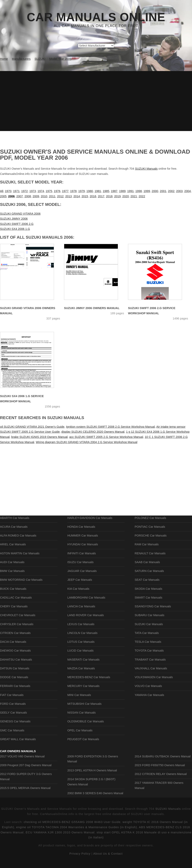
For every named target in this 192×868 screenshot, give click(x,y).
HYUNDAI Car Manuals (83, 544)
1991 (130, 191)
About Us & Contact (108, 854)
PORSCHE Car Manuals (151, 536)
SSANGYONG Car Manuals (153, 606)
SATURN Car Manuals (149, 571)
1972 (24, 191)
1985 (106, 191)
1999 (147, 191)
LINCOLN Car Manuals (82, 633)
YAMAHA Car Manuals (149, 695)
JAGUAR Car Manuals (82, 571)
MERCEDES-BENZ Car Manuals (89, 677)
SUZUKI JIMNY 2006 (14, 219)
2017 (101, 196)
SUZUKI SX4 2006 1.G (15, 229)
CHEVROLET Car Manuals (18, 615)
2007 (20, 196)
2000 (155, 191)
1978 (73, 191)
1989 (122, 191)
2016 (93, 196)
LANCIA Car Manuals (81, 606)
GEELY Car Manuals (13, 713)
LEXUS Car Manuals (81, 624)
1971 (16, 191)
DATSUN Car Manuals (15, 668)
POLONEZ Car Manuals (150, 518)
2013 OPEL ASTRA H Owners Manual (92, 770)
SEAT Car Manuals (147, 580)
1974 (41, 191)
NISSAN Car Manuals (82, 713)
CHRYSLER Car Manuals (17, 624)
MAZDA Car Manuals (81, 668)
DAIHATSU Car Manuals (16, 660)
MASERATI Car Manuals (83, 660)
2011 (52, 196)
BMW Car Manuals (12, 571)
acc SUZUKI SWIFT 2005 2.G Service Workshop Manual (106, 437)
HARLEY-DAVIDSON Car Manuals (90, 518)
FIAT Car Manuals (12, 695)
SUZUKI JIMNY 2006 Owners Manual (92, 308)
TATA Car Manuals (147, 633)
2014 (77, 196)
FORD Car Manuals (13, 704)
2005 (3, 196)
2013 (68, 196)
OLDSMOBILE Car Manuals (86, 721)
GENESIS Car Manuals (15, 721)
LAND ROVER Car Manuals (86, 615)
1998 (139, 191)
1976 (57, 191)
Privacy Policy (80, 854)
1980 (90, 191)
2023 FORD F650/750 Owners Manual (160, 765)
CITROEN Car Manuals (15, 633)
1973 (33, 191)
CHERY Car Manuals (14, 606)
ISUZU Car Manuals (80, 562)
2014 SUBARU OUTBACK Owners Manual (162, 756)
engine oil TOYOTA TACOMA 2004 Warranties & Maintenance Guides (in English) (77, 827)
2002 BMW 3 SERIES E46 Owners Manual (95, 793)
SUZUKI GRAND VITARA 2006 (20, 214)
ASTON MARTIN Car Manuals (20, 553)
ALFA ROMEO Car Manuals (18, 536)
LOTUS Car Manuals (81, 642)
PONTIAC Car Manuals (150, 527)
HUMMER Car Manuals (83, 536)
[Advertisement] (96, 101)
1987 (114, 191)
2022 (142, 196)
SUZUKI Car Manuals (149, 624)
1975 (49, 191)
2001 (163, 191)
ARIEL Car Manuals (13, 544)
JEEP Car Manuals (80, 580)
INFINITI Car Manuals (82, 553)
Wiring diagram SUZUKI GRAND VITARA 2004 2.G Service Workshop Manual (87, 442)
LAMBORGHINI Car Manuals (86, 598)
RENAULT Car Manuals (150, 553)
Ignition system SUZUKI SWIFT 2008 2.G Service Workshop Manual (110, 427)
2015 (85, 196)
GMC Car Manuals (12, 730)
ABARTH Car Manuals (15, 518)
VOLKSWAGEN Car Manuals (154, 677)
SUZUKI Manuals (146, 169)
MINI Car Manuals (79, 695)
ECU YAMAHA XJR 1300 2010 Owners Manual (60, 832)
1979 (81, 191)
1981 (98, 191)
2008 (28, 196)
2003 (179, 191)
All (2, 191)
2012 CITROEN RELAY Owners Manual (161, 774)
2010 (44, 196)
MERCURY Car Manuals (83, 686)
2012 (60, 196)
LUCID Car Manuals (80, 651)
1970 (8, 191)
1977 (65, 191)
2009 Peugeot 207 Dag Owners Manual (26, 765)
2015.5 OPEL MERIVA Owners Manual (25, 788)
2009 (36, 196)
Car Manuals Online (96, 17)
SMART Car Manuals (148, 598)
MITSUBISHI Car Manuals (84, 704)
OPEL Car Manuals (80, 730)
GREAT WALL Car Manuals (18, 739)
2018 (109, 196)
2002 (171, 191)
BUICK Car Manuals (13, 589)
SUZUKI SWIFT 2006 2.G (17, 224)
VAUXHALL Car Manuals (151, 668)
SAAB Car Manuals (147, 562)
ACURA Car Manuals (14, 527)
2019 (117, 196)
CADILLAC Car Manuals (16, 598)
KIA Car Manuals (78, 589)
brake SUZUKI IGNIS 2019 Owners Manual (39, 437)
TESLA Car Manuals (148, 642)
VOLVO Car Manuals (148, 686)
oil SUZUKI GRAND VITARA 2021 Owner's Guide (32, 427)
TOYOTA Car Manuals (149, 651)
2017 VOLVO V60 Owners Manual (22, 756)
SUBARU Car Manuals (149, 615)
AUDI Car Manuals (12, 562)
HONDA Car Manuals (81, 527)
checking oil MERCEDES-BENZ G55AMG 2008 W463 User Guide (72, 822)
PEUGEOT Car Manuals (83, 739)
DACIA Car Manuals (13, 642)
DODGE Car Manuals (14, 677)
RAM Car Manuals (147, 544)
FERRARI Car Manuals (15, 686)
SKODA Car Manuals (148, 589)
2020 (125, 196)
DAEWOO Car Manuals (15, 651)
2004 (187, 191)
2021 (134, 196)
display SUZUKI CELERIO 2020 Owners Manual (93, 432)
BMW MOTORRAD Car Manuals (21, 580)
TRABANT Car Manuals (150, 660)
